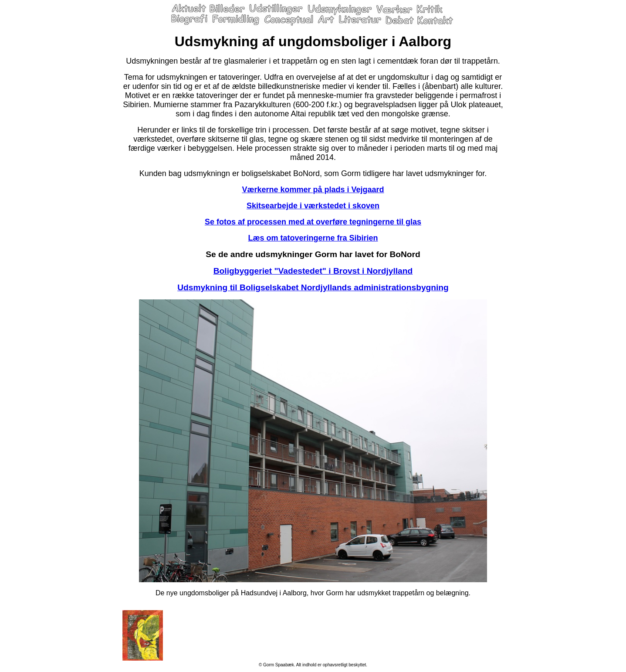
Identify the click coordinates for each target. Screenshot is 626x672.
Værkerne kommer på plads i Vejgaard (313, 190)
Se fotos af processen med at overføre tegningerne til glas (313, 222)
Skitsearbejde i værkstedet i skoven (313, 206)
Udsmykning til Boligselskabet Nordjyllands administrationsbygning (313, 287)
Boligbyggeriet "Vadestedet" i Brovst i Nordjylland (313, 271)
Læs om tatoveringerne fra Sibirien (313, 238)
